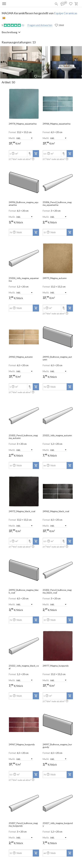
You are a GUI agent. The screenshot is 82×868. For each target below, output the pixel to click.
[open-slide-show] (24, 103)
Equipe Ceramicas (66, 13)
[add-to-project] (36, 154)
